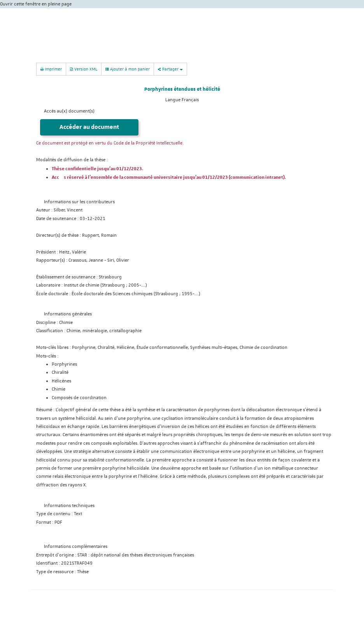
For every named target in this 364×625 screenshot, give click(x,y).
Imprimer (51, 69)
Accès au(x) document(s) (69, 111)
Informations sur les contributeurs (79, 202)
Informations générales (68, 314)
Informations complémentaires (76, 547)
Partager (170, 69)
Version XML (84, 69)
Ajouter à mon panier (128, 69)
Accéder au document (89, 127)
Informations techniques (69, 506)
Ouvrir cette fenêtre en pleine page (36, 4)
